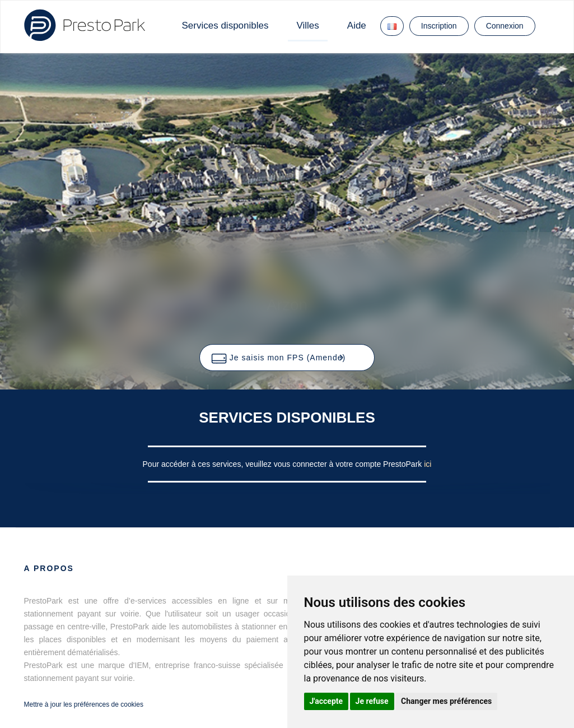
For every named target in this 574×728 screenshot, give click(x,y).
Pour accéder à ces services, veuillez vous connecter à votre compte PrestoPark (284, 464)
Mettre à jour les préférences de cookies (84, 704)
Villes (307, 25)
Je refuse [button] (372, 701)
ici (428, 464)
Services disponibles (225, 25)
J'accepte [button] (326, 701)
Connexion (505, 26)
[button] (287, 358)
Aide (357, 25)
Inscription (439, 26)
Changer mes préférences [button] (446, 701)
